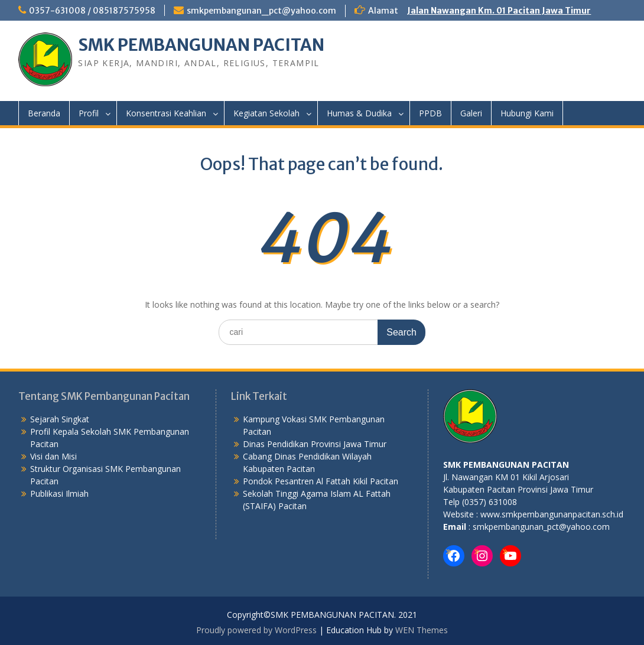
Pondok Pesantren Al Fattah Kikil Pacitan (321, 481)
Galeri (471, 113)
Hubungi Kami (527, 113)
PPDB (430, 113)
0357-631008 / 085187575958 (92, 11)
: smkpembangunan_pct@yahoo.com (538, 527)
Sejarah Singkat (60, 419)
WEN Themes (422, 630)
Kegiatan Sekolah (266, 113)
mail (457, 527)
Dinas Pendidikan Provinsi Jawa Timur (315, 444)
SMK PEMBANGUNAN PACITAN (201, 45)
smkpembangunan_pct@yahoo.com (261, 11)
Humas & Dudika (359, 113)
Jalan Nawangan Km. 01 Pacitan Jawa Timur (499, 11)
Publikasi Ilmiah (59, 493)
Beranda (44, 113)
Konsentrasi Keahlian (166, 113)
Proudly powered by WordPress (256, 630)
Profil (89, 113)
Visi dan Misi (53, 456)
